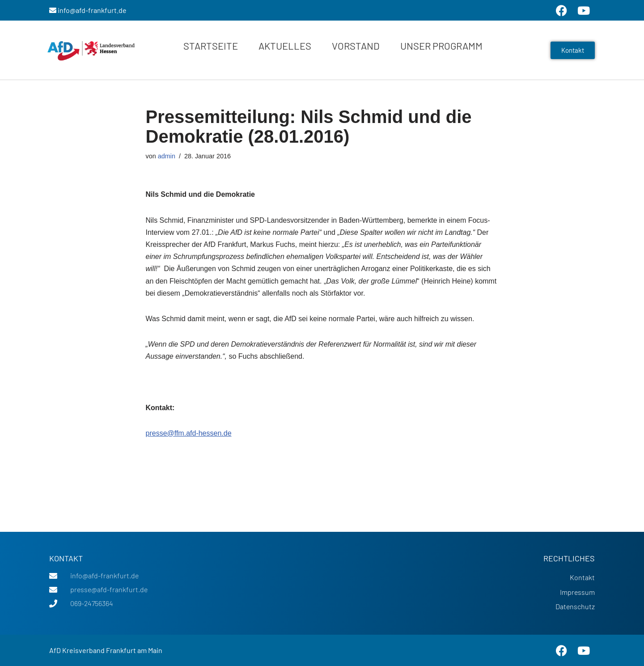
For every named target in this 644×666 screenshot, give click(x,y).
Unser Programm (441, 46)
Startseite (211, 46)
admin (167, 156)
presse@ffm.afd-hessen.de (189, 433)
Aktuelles (285, 46)
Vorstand (356, 46)
